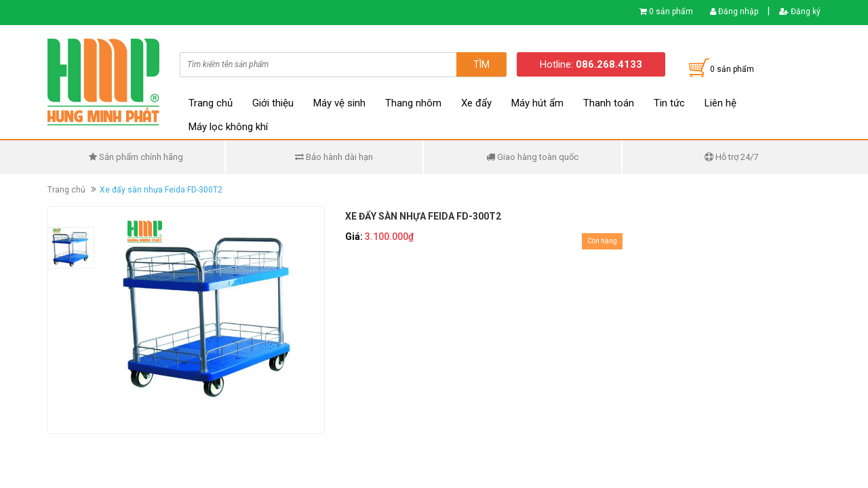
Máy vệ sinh (339, 103)
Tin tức (669, 103)
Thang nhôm (413, 103)
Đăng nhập (734, 12)
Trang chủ (211, 103)
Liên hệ (721, 103)
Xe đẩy (476, 103)
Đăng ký (800, 12)
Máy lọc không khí (228, 127)
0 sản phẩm (671, 12)
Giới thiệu (273, 103)
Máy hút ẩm (537, 103)
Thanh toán (609, 103)
